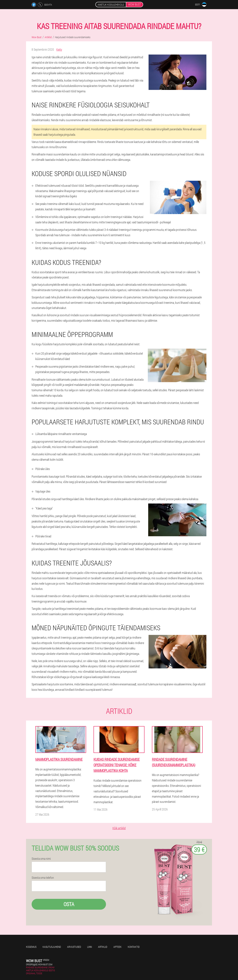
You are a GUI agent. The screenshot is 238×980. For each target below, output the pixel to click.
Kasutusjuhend (52, 947)
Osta (69, 904)
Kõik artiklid (119, 828)
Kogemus (31, 947)
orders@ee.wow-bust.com (39, 964)
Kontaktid (134, 947)
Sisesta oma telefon (43, 878)
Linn (90, 947)
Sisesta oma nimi (41, 859)
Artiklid (103, 947)
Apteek (118, 947)
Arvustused (74, 947)
